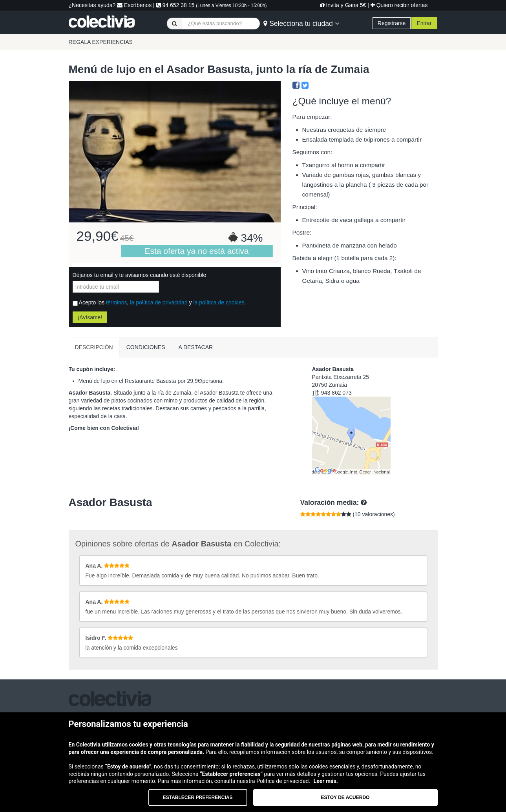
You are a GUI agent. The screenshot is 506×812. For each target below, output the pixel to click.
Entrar (424, 23)
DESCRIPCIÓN (94, 347)
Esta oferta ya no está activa (197, 251)
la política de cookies (219, 302)
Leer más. (326, 781)
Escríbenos (134, 5)
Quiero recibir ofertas (399, 5)
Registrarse (392, 23)
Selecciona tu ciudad (301, 24)
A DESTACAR (196, 347)
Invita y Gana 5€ (343, 5)
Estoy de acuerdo (345, 797)
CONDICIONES (146, 347)
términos (117, 302)
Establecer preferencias (198, 797)
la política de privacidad (159, 302)
